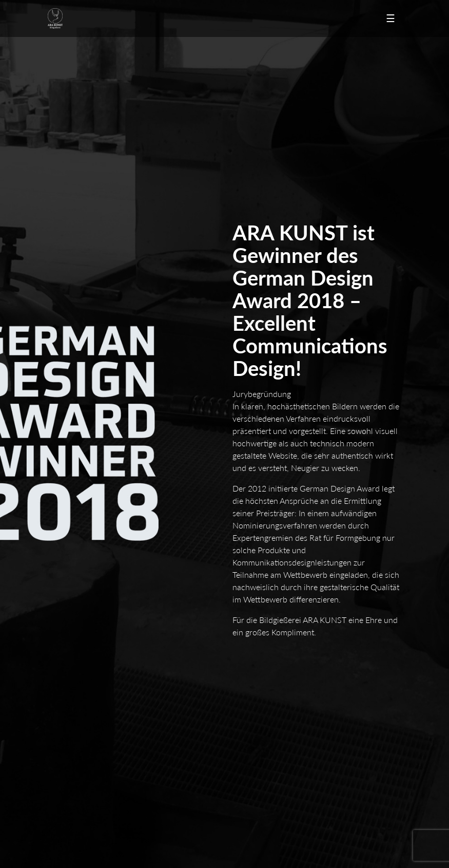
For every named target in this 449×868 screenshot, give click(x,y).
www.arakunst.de (85, 630)
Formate (178, 789)
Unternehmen (187, 680)
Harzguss (180, 740)
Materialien (65, 800)
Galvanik (297, 740)
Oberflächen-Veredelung (86, 751)
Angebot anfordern (313, 680)
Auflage (60, 789)
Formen (295, 789)
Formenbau (183, 730)
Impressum (65, 691)
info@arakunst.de (86, 619)
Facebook (191, 838)
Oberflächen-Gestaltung (203, 800)
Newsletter (76, 838)
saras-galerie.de (318, 838)
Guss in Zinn (67, 740)
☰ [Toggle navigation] (391, 18)
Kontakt (60, 680)
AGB (290, 691)
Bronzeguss (301, 730)
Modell (58, 730)
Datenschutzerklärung (200, 691)
